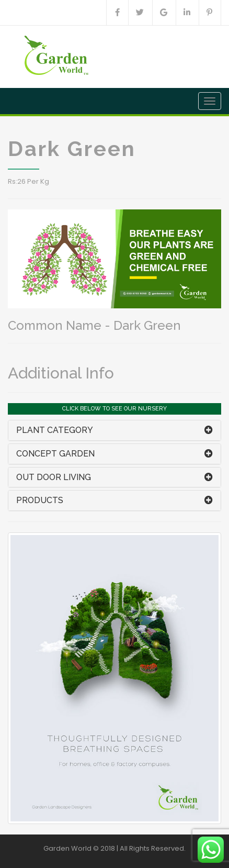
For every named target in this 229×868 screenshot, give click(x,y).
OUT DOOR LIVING (54, 477)
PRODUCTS (40, 500)
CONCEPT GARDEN (55, 454)
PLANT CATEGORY (55, 430)
